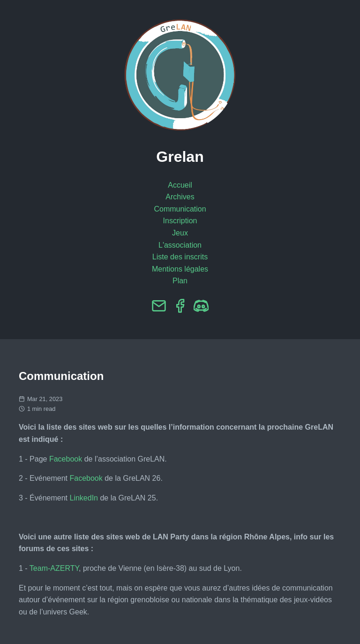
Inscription (180, 221)
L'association (180, 245)
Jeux (180, 233)
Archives (180, 197)
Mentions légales (180, 269)
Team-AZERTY (54, 568)
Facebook (66, 459)
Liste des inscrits (180, 257)
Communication (180, 209)
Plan (180, 281)
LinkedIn (84, 498)
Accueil (180, 185)
